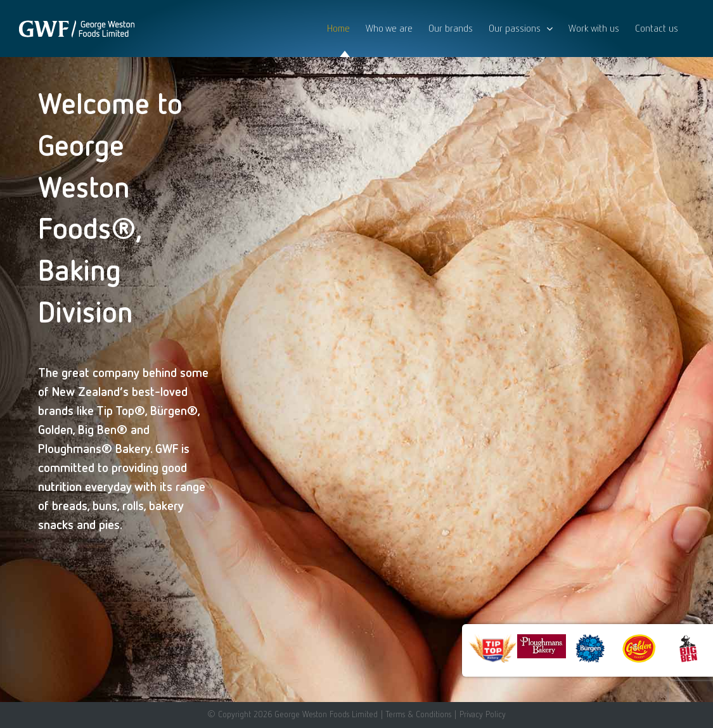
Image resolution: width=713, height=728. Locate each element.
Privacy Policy (483, 714)
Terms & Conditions (418, 714)
